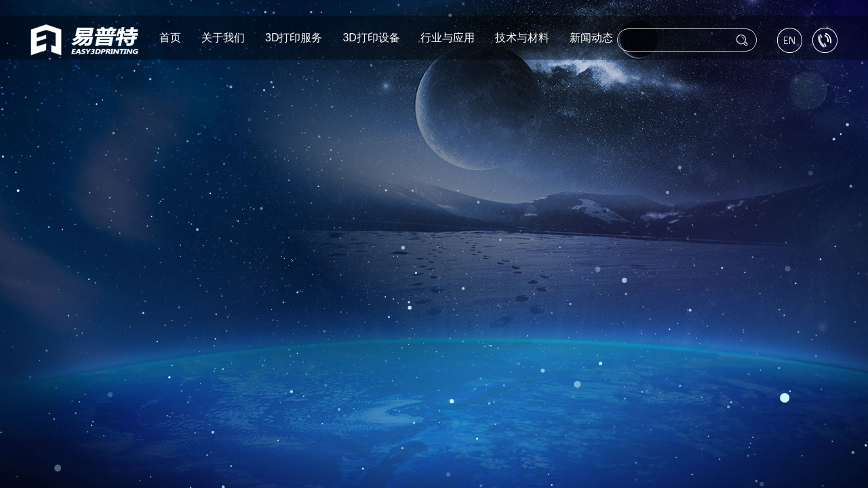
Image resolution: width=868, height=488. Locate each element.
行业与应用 (448, 36)
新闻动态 (591, 36)
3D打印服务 (294, 36)
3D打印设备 (371, 36)
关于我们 (223, 36)
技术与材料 (522, 36)
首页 (170, 36)
